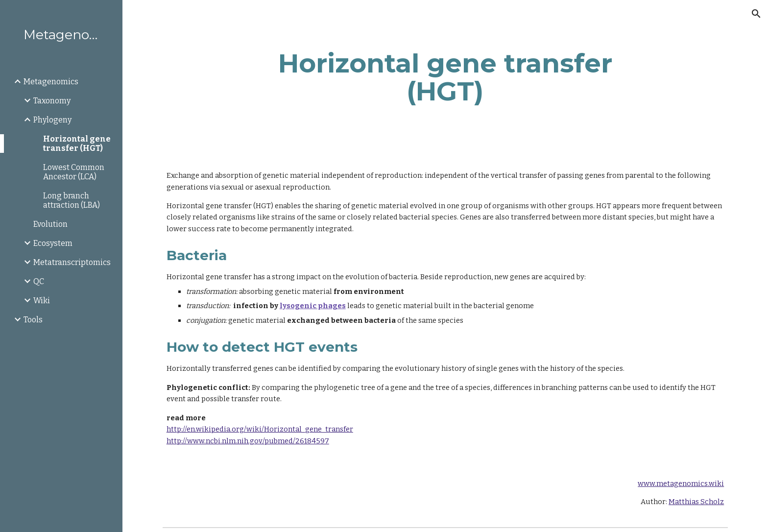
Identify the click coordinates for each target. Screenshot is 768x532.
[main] (445, 77)
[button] (756, 14)
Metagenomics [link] (51, 82)
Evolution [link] (50, 224)
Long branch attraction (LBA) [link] (72, 200)
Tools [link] (33, 320)
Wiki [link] (42, 301)
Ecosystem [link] (53, 243)
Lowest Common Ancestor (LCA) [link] (74, 172)
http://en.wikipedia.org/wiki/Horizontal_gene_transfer (260, 429)
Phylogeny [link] (52, 120)
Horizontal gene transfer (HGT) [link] (77, 144)
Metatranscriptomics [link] (72, 262)
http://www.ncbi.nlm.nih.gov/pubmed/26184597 (248, 441)
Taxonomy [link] (52, 101)
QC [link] (39, 281)
